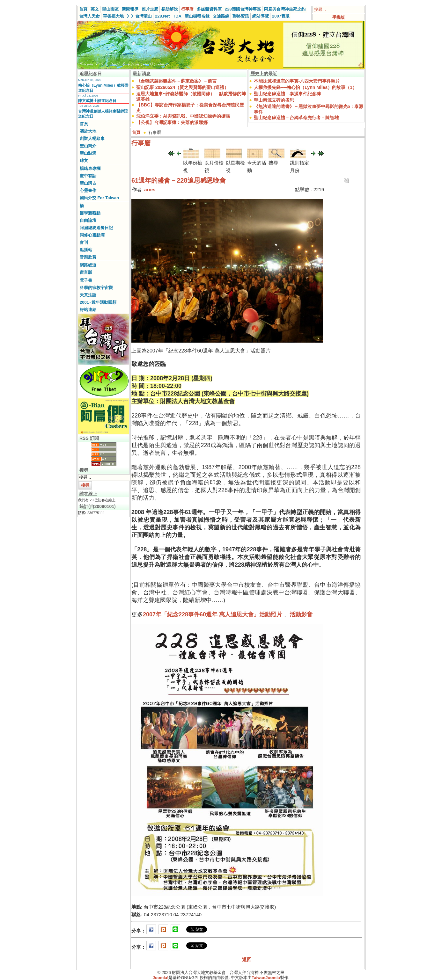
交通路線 (221, 16)
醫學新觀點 (90, 213)
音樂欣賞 (88, 257)
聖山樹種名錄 (197, 16)
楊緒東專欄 (90, 168)
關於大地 (88, 131)
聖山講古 (88, 183)
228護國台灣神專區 (243, 9)
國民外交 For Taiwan (99, 198)
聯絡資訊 (241, 16)
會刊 (84, 242)
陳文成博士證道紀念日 (97, 101)
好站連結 (88, 310)
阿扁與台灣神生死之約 (285, 9)
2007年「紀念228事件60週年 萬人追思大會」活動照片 (213, 614)
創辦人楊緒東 (92, 138)
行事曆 (187, 9)
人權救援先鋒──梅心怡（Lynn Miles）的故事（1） (305, 87)
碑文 (84, 160)
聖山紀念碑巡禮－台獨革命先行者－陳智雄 (296, 118)
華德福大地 (113, 16)
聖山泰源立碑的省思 (274, 100)
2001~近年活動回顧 (98, 302)
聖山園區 (110, 9)
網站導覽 (261, 16)
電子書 (86, 280)
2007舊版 (281, 16)
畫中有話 (88, 176)
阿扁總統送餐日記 (96, 228)
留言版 (86, 272)
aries (150, 189)
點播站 (86, 250)
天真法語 (88, 295)
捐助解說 (170, 9)
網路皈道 (88, 265)
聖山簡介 (88, 146)
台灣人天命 (89, 16)
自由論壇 (88, 220)
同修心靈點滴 (92, 235)
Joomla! (161, 978)
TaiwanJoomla (266, 978)
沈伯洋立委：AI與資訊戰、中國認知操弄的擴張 (183, 116)
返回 (247, 959)
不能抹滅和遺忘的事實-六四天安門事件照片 (297, 81)
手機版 (339, 17)
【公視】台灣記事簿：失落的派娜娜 (172, 122)
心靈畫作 (88, 190)
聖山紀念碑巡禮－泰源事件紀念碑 (287, 94)
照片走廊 (150, 9)
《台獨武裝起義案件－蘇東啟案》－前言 (176, 81)
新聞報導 (130, 9)
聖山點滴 (88, 153)
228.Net (162, 16)
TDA (177, 16)
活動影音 (301, 614)
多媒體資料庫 (209, 9)
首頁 (83, 9)
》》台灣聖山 (139, 16)
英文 (95, 9)
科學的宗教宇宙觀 (96, 288)
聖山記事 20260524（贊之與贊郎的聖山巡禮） (182, 87)
